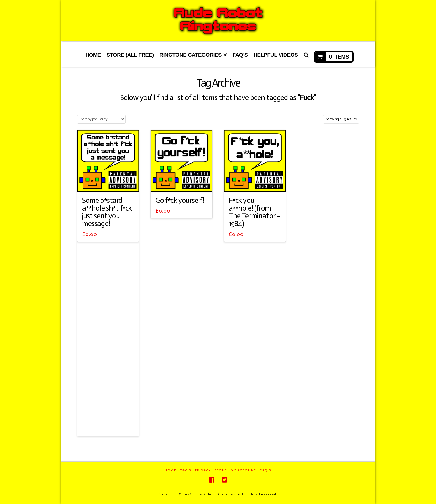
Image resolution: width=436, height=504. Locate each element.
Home (171, 470)
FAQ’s (265, 470)
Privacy (203, 470)
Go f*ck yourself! (180, 200)
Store (221, 470)
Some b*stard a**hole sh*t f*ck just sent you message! (107, 212)
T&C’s (186, 470)
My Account (243, 470)
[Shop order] (101, 119)
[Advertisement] (108, 339)
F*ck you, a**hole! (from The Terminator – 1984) (255, 212)
